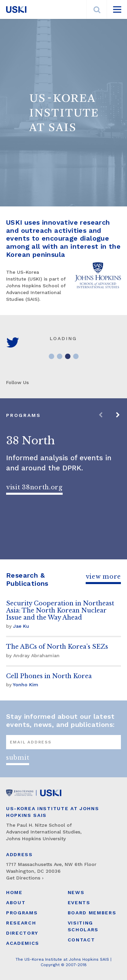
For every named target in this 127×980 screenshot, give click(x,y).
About (16, 903)
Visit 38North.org (34, 487)
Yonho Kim (26, 685)
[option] (63, 479)
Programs (22, 913)
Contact (81, 940)
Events (79, 903)
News (76, 892)
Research (21, 923)
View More (103, 577)
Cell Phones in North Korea (49, 676)
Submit (18, 758)
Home (14, 892)
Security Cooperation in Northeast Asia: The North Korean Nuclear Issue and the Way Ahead (60, 611)
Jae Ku (21, 626)
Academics (23, 943)
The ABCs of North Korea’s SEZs (57, 647)
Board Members (92, 913)
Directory (22, 933)
